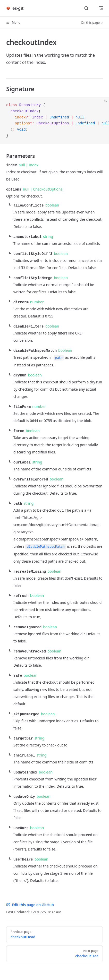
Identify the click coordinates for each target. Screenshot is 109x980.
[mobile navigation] (101, 8)
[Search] (86, 8)
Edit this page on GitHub (30, 898)
